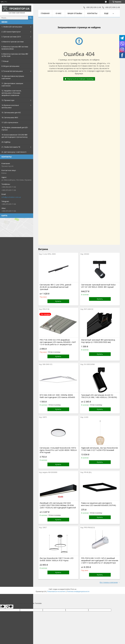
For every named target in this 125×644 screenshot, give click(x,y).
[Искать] (31, 18)
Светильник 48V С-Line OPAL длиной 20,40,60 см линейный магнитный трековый (55, 287)
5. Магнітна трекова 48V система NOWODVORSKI (15, 48)
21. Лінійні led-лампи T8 (11, 147)
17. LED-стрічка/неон (10, 122)
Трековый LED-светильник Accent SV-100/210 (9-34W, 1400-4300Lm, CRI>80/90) (99, 396)
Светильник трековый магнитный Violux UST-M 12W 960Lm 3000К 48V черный (98, 286)
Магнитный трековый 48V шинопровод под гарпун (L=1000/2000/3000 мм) (98, 341)
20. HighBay (6, 142)
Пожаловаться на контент (56, 592)
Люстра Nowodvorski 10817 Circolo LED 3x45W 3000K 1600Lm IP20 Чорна (57, 559)
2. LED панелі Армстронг (11, 32)
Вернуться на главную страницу (80, 79)
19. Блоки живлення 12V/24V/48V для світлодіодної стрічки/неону (15, 136)
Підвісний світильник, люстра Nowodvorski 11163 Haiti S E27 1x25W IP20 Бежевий (99, 449)
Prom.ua (73, 589)
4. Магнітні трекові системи (13, 42)
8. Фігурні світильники (10, 66)
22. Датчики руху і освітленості (14, 152)
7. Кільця (5, 61)
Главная (45, 13)
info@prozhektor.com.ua (11, 197)
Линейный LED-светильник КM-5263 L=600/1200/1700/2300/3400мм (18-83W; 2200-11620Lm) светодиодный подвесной (58, 505)
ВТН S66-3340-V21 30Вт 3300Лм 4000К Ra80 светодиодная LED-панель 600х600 (57, 396)
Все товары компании (109, 582)
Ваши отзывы (75, 13)
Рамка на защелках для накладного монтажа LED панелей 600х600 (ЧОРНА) (99, 504)
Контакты (92, 13)
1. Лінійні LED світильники (12, 27)
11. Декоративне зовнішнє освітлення (12, 85)
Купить (58, 301)
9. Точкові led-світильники (12, 71)
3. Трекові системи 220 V (11, 37)
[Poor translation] (9, 607)
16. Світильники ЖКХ (10, 117)
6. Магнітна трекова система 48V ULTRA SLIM (15, 55)
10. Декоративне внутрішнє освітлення (13, 77)
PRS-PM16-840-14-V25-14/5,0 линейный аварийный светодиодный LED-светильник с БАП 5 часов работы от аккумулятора (100, 560)
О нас (59, 13)
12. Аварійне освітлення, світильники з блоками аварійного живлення (11, 93)
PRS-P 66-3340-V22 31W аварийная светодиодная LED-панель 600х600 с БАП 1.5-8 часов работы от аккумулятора (58, 342)
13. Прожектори (8, 100)
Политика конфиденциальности (78, 592)
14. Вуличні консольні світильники (10, 106)
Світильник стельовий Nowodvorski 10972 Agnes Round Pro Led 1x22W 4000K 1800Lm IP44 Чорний (58, 450)
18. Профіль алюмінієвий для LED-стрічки (15, 129)
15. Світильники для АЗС (11, 112)
